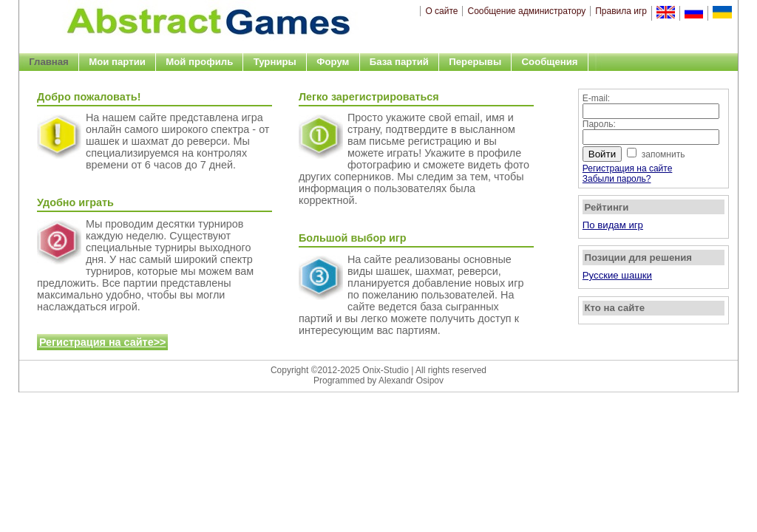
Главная (49, 62)
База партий (399, 62)
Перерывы (475, 62)
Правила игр (621, 11)
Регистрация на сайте (628, 168)
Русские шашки (617, 275)
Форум (333, 62)
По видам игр (613, 225)
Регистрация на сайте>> (103, 342)
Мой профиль (199, 62)
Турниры (275, 62)
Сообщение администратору (526, 11)
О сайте (441, 11)
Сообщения (550, 62)
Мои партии (117, 62)
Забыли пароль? (617, 179)
